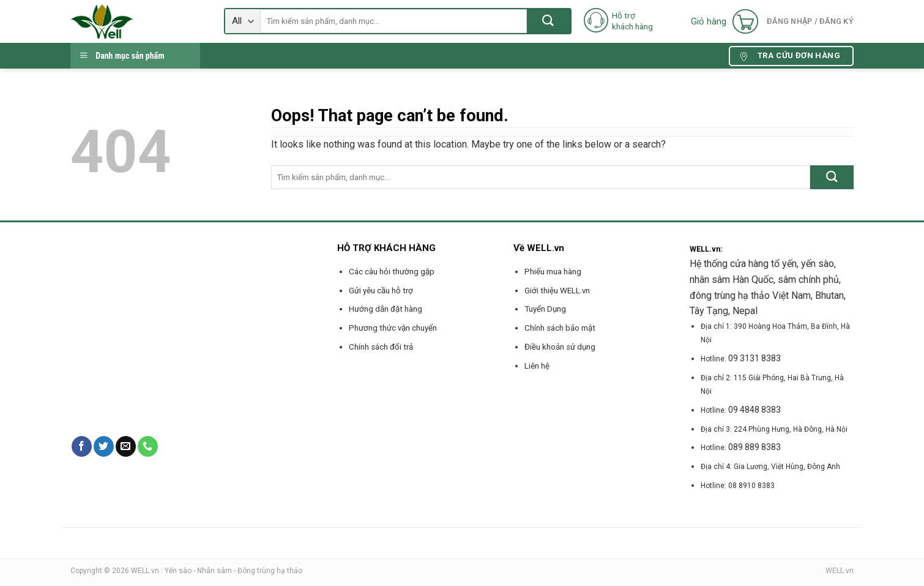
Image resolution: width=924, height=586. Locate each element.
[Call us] (148, 446)
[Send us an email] (126, 446)
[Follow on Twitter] (104, 446)
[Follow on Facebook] (82, 446)
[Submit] (549, 21)
